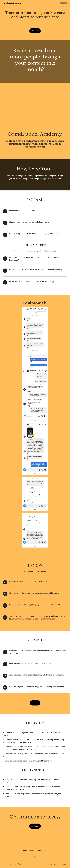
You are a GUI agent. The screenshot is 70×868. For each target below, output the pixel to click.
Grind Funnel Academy (13, 3)
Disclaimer (42, 850)
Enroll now (35, 31)
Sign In (64, 3)
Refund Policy (29, 850)
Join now (35, 703)
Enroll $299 (35, 826)
